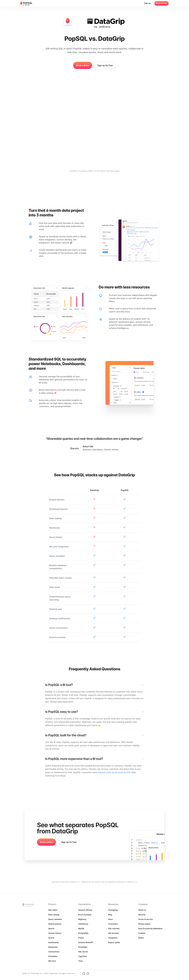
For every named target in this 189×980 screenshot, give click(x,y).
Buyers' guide (114, 942)
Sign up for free (105, 65)
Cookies (142, 933)
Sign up (147, 3)
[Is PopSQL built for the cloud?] (95, 735)
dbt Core (52, 961)
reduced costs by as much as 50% (114, 772)
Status (141, 938)
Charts (51, 938)
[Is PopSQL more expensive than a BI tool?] (95, 759)
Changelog (113, 910)
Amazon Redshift (86, 942)
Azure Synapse (85, 915)
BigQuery (82, 919)
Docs (110, 919)
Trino (81, 961)
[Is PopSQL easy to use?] (95, 712)
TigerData (83, 956)
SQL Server (83, 952)
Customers (113, 924)
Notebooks (53, 947)
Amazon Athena (85, 910)
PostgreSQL (83, 933)
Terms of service (145, 919)
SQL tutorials (114, 929)
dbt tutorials (113, 933)
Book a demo (162, 3)
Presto (81, 938)
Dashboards (54, 942)
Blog (110, 915)
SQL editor (53, 910)
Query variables (55, 919)
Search (51, 929)
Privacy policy (144, 924)
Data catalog (54, 915)
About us (142, 910)
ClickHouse (83, 924)
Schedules (53, 956)
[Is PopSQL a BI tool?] (95, 685)
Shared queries (55, 924)
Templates (113, 938)
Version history (55, 933)
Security (142, 915)
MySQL (81, 929)
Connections (54, 952)
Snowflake (83, 947)
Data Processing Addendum (150, 929)
